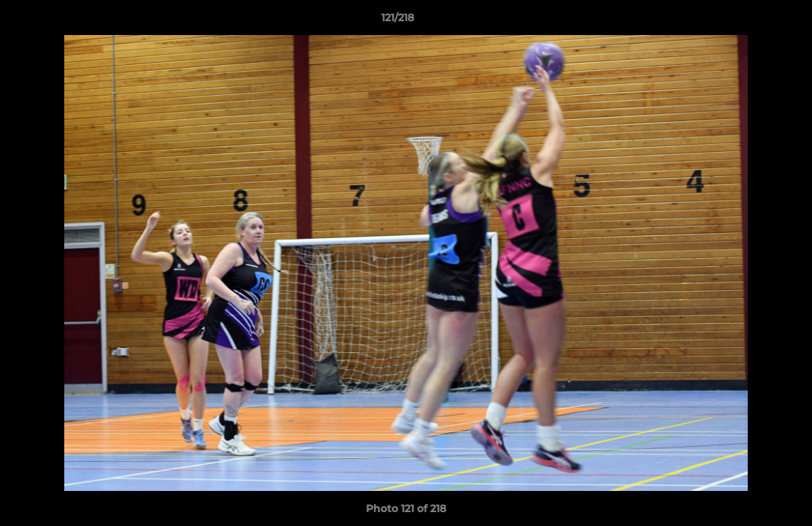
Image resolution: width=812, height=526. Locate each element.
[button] (751, 21)
